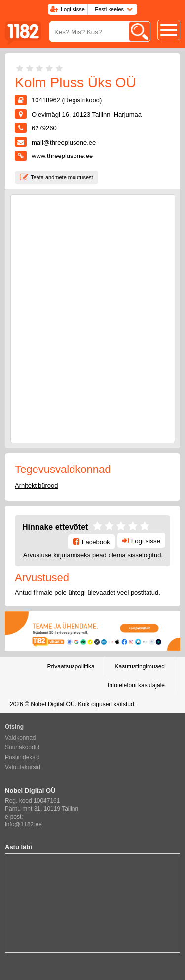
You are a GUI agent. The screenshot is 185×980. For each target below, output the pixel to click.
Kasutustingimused (140, 666)
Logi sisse (73, 9)
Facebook (96, 542)
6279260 (44, 128)
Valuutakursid (23, 767)
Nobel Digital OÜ (53, 704)
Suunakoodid (22, 747)
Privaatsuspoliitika (71, 666)
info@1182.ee (23, 824)
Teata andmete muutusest (62, 177)
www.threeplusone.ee (62, 156)
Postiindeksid (22, 757)
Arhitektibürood (36, 486)
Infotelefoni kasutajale (136, 685)
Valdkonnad (20, 738)
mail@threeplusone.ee (64, 142)
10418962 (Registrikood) (67, 100)
